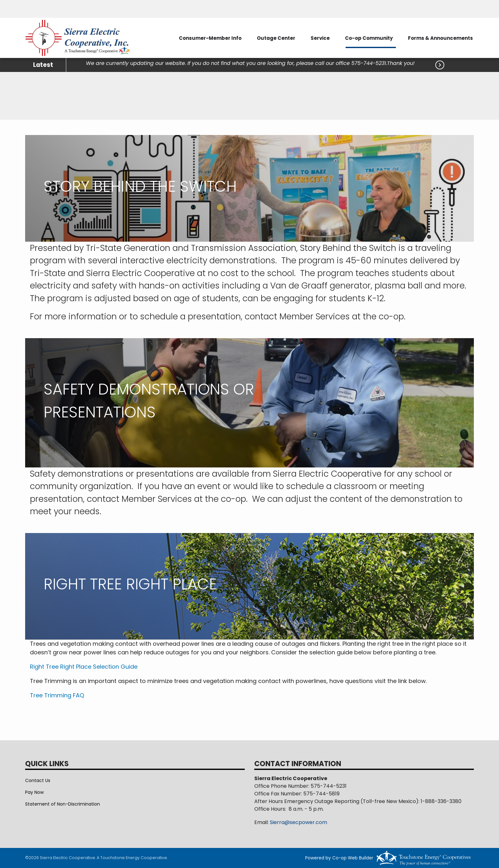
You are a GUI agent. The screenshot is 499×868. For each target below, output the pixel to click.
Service (320, 38)
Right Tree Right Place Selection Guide (84, 667)
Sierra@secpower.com (299, 822)
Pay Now (34, 792)
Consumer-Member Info (210, 38)
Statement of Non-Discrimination (63, 804)
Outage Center (276, 38)
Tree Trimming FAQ (57, 695)
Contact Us (38, 780)
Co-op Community (369, 38)
